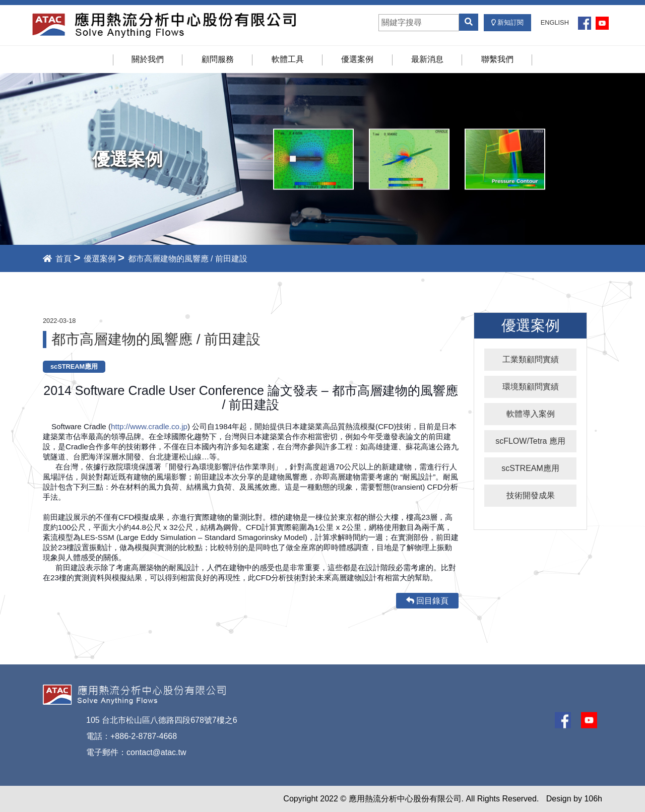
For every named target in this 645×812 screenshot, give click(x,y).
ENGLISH (555, 22)
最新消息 (427, 59)
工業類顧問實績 (531, 359)
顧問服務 (218, 59)
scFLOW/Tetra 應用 (530, 441)
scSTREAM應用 (530, 468)
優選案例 (357, 59)
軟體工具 (288, 59)
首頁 (57, 259)
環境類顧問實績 (531, 387)
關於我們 (148, 59)
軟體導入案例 (531, 414)
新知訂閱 (508, 22)
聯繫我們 (497, 59)
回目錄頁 (427, 601)
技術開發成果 (531, 495)
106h (593, 799)
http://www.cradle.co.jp (149, 426)
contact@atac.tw (156, 752)
